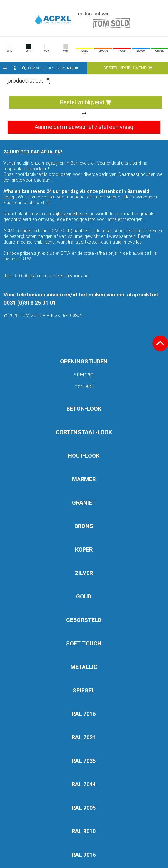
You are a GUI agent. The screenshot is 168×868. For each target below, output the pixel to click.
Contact (84, 386)
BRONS (84, 526)
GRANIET (84, 503)
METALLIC (84, 667)
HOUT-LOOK (84, 456)
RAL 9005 (84, 808)
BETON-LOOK (84, 409)
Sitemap (84, 374)
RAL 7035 (84, 761)
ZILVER (84, 573)
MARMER (84, 479)
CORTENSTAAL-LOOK (84, 432)
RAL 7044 (84, 784)
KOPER (84, 550)
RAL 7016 (84, 714)
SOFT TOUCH (84, 643)
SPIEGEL (84, 690)
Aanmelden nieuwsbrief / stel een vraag (84, 127)
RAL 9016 (84, 855)
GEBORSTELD (84, 620)
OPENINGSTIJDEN (84, 361)
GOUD (84, 596)
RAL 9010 (84, 831)
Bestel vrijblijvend (85, 102)
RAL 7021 (84, 737)
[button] (5, 68)
